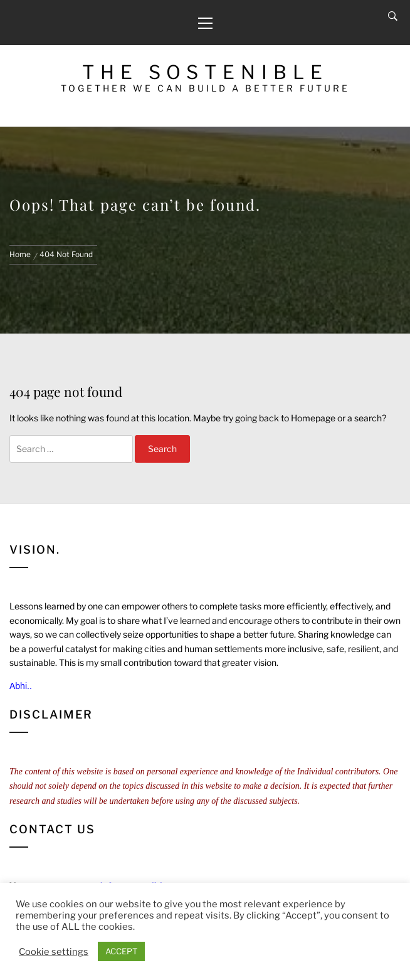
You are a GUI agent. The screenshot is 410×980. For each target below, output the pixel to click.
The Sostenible (205, 72)
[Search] (393, 16)
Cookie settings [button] (54, 952)
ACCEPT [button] (121, 951)
